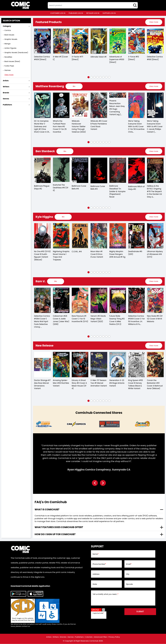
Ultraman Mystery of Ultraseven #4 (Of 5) (155, 254)
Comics (8, 30)
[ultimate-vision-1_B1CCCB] (99, 41)
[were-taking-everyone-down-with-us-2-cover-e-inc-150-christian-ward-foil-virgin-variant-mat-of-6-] (137, 105)
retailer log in (93, 13)
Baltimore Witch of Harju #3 (136, 188)
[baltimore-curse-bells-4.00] (80, 170)
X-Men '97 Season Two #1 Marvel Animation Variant (99, 383)
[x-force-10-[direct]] (137, 41)
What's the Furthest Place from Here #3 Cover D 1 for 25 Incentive (60, 127)
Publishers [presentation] (7, 105)
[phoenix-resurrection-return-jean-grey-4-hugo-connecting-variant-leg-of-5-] (118, 95)
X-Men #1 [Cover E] (60, 58)
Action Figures (10, 48)
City (128, 574)
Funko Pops (9, 66)
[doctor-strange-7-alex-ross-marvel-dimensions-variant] (42, 365)
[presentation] (154, 22)
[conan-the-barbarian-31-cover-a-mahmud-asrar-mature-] (155, 365)
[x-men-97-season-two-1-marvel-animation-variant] (99, 365)
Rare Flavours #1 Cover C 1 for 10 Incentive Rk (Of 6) (80, 319)
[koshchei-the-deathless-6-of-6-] (61, 170)
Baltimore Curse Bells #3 (98, 188)
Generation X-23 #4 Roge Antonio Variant (117, 383)
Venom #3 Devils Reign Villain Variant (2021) (98, 319)
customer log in (58, 13)
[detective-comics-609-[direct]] (42, 41)
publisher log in (76, 13)
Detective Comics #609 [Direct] (42, 58)
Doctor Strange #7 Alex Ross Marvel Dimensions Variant (42, 385)
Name (96, 554)
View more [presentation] (154, 22)
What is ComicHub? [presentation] (47, 510)
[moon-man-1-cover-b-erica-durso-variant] (99, 236)
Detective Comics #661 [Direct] (155, 58)
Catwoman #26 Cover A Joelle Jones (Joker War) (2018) (61, 320)
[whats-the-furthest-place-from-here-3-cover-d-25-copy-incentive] (61, 105)
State (95, 584)
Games (8, 70)
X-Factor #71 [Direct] (77, 58)
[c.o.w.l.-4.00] (80, 236)
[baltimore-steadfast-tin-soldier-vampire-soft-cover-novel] (118, 170)
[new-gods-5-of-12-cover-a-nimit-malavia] (155, 300)
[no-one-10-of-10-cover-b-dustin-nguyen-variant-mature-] (42, 236)
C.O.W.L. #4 (77, 252)
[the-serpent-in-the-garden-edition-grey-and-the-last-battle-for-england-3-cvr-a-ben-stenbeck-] (155, 170)
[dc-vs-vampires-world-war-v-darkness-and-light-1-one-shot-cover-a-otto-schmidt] (42, 105)
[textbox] (93, 5)
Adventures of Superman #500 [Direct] (117, 60)
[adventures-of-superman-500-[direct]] (118, 41)
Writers (56, 637)
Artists (49, 637)
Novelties (8, 57)
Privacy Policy (114, 637)
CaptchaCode (98, 613)
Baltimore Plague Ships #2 (42, 187)
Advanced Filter (100, 637)
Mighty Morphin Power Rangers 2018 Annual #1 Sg (117, 254)
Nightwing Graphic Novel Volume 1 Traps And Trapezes (61, 256)
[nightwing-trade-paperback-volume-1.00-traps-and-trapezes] (61, 236)
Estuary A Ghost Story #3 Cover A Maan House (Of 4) (79, 385)
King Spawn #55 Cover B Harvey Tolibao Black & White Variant (136, 385)
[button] (89, 77)
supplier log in (109, 13)
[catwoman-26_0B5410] (61, 300)
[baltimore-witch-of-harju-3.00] (137, 171)
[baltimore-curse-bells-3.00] (99, 170)
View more (9, 75)
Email (129, 564)
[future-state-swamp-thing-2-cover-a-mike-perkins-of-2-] (118, 300)
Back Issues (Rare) (12, 61)
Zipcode (129, 584)
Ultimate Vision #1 (99, 57)
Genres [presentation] (6, 99)
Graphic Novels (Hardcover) (16, 53)
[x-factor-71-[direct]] (80, 41)
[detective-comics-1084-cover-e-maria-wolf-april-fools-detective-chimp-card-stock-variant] (42, 300)
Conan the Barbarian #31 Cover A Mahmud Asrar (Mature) (155, 385)
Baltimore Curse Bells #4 (79, 187)
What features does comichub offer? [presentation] (59, 527)
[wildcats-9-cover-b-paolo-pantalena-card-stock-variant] (99, 105)
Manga (7, 44)
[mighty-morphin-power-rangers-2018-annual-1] (118, 236)
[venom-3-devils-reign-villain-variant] (99, 300)
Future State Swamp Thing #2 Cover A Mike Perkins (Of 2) (117, 320)
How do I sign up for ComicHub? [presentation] (55, 535)
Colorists (89, 637)
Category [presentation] (7, 26)
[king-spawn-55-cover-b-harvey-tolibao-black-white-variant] (137, 365)
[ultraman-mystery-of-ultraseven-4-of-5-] (155, 236)
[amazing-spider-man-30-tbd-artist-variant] (61, 365)
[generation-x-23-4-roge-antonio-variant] (118, 365)
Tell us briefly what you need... (105, 594)
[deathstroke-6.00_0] (137, 236)
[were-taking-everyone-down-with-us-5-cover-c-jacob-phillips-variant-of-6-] (155, 105)
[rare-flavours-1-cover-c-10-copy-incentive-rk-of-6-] (80, 300)
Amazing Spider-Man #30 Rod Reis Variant (61, 383)
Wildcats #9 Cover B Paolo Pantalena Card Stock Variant (98, 125)
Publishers (79, 637)
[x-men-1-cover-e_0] (61, 41)
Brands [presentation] (6, 93)
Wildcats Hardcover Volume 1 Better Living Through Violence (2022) (79, 127)
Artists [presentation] (6, 81)
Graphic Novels (11, 39)
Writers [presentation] (6, 87)
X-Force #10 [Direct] (134, 58)
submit (140, 612)
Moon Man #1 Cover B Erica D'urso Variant (97, 254)
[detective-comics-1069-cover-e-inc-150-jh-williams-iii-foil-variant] (137, 300)
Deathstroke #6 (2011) (135, 253)
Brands (63, 637)
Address (96, 574)
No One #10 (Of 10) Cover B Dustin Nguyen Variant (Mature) (42, 256)
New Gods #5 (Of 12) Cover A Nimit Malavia (155, 319)
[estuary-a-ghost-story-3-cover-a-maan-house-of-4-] (80, 365)
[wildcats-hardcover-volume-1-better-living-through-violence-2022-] (80, 105)
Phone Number (99, 564)
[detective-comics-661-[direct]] (155, 41)
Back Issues (9, 35)
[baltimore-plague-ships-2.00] (42, 170)
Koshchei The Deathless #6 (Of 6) (61, 188)
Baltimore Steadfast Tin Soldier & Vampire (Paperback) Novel (117, 192)
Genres (71, 637)
